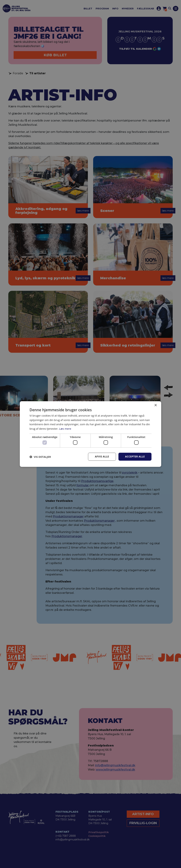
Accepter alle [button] (135, 457)
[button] (40, 457)
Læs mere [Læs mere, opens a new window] (65, 429)
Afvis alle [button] (102, 457)
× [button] (155, 405)
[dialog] (90, 434)
